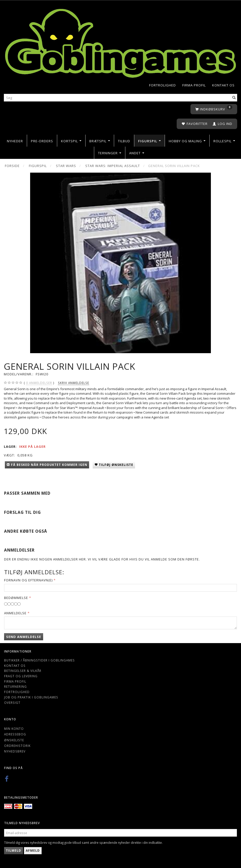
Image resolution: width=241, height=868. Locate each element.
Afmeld (33, 851)
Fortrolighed (162, 85)
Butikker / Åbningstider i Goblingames (39, 660)
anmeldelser (39, 383)
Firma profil (194, 85)
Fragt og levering (21, 676)
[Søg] (234, 98)
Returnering (15, 686)
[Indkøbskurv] (214, 109)
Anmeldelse (15, 613)
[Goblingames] (120, 42)
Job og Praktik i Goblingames (31, 697)
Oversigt (12, 703)
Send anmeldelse (24, 637)
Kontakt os (223, 85)
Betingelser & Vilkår (23, 671)
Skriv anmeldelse (74, 383)
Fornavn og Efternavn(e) (28, 580)
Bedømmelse (16, 598)
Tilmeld (14, 851)
